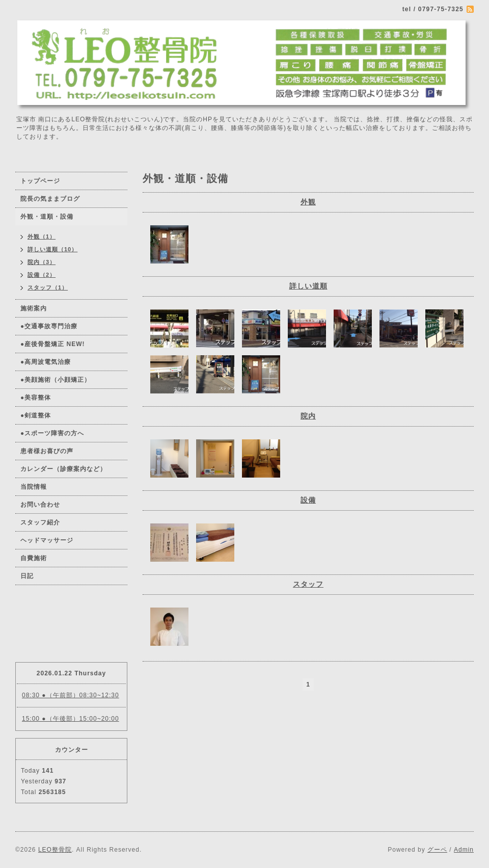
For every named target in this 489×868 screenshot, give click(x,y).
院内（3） (42, 262)
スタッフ (308, 584)
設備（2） (42, 275)
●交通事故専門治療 (49, 326)
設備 (308, 500)
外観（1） (42, 236)
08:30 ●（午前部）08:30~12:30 (71, 695)
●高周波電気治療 (46, 362)
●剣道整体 (36, 415)
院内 (308, 416)
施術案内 (34, 308)
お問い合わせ (40, 505)
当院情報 (34, 487)
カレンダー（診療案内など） (63, 469)
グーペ (437, 850)
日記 (27, 576)
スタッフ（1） (48, 287)
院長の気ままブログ (50, 199)
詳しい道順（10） (52, 249)
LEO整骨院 (55, 850)
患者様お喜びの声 (47, 451)
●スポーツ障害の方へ (52, 433)
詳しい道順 (308, 286)
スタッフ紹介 (40, 522)
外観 (308, 202)
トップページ (40, 181)
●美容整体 (36, 398)
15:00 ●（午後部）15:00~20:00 (71, 719)
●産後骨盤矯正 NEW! (53, 344)
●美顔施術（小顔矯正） (56, 380)
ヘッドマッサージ (47, 540)
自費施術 (34, 558)
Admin (464, 850)
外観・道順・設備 (47, 217)
